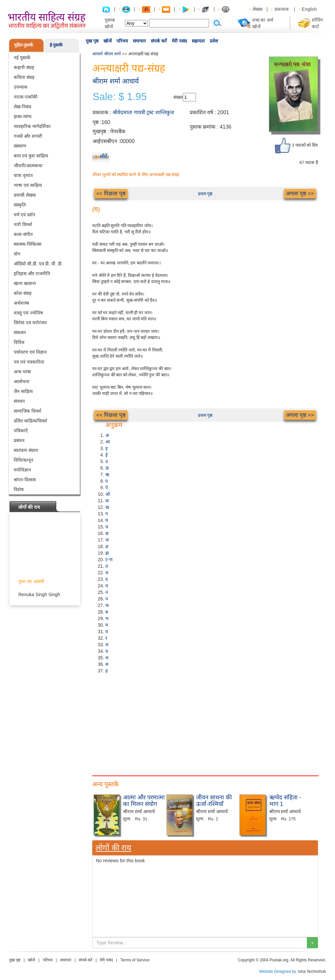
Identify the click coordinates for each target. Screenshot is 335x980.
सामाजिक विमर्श (27, 411)
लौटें (104, 156)
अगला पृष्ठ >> (300, 194)
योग (17, 254)
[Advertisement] (205, 723)
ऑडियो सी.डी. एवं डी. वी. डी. (38, 264)
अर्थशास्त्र (21, 303)
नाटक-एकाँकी (26, 97)
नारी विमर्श (23, 224)
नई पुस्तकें (22, 58)
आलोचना (22, 382)
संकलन (20, 332)
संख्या (178, 97)
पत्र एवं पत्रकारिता (29, 362)
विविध (19, 342)
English (309, 9)
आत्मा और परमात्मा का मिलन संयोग (144, 801)
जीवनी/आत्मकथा (28, 166)
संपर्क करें (159, 41)
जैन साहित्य (23, 391)
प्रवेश (214, 41)
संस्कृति (20, 205)
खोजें (107, 41)
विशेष (19, 490)
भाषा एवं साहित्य (28, 185)
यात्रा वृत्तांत (23, 175)
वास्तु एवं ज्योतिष (28, 313)
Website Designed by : (279, 971)
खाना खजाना (25, 283)
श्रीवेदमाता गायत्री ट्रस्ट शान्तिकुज (143, 112)
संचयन (19, 401)
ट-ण (109, 560)
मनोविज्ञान (22, 470)
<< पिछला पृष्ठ (111, 194)
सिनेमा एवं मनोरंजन (30, 323)
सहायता (198, 41)
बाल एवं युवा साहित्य (31, 156)
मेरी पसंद (179, 41)
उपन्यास (20, 87)
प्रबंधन (19, 440)
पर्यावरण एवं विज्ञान (30, 352)
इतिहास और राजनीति (32, 274)
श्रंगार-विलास (25, 480)
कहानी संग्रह (24, 67)
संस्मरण (20, 146)
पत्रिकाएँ (21, 431)
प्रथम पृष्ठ (205, 194)
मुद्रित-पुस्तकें (24, 45)
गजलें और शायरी (28, 136)
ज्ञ (107, 546)
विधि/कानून (24, 460)
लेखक (258, 9)
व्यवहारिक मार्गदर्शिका (32, 126)
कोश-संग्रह (23, 293)
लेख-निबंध (23, 107)
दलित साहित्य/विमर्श (30, 421)
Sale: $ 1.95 (120, 97)
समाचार (139, 41)
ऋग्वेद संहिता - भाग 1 (285, 801)
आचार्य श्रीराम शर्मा (106, 54)
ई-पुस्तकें (56, 45)
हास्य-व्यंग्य (23, 116)
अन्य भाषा (22, 372)
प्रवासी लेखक (25, 195)
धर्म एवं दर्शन (25, 215)
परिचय (122, 41)
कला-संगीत (23, 234)
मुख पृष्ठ (92, 41)
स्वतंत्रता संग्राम (26, 450)
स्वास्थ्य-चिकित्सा (28, 244)
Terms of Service (135, 960)
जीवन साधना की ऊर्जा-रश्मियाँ (214, 801)
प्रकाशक (282, 9)
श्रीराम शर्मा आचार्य (115, 81)
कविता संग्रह (24, 77)
